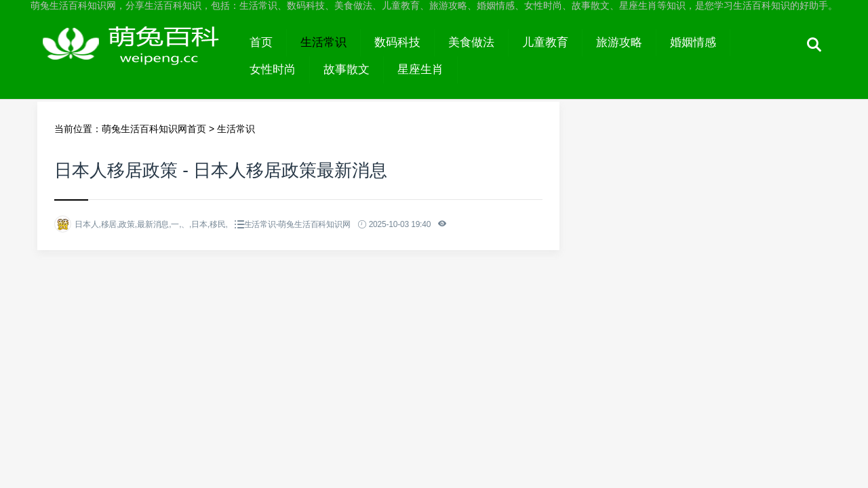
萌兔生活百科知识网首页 (154, 129)
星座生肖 (420, 69)
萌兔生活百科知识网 (137, 56)
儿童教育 (545, 42)
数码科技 (397, 42)
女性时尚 (273, 69)
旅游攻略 (619, 42)
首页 (261, 42)
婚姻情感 (693, 42)
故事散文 (347, 69)
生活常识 (323, 42)
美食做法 (471, 42)
